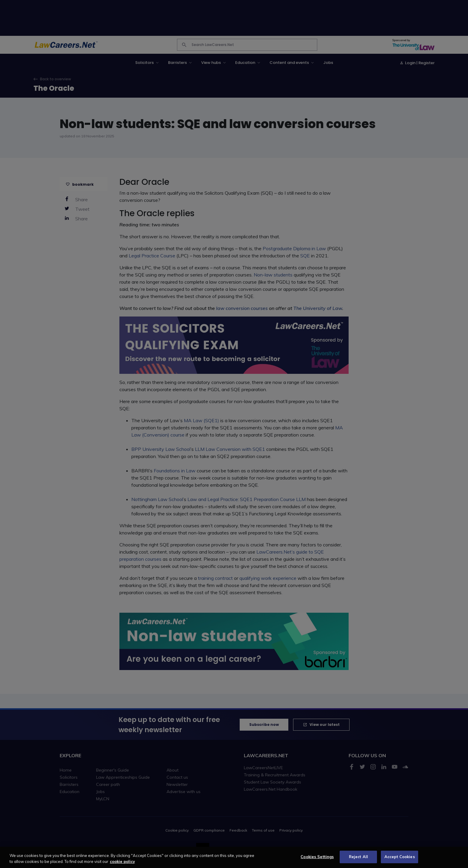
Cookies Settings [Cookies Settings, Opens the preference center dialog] (317, 861)
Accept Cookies (400, 861)
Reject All (358, 861)
